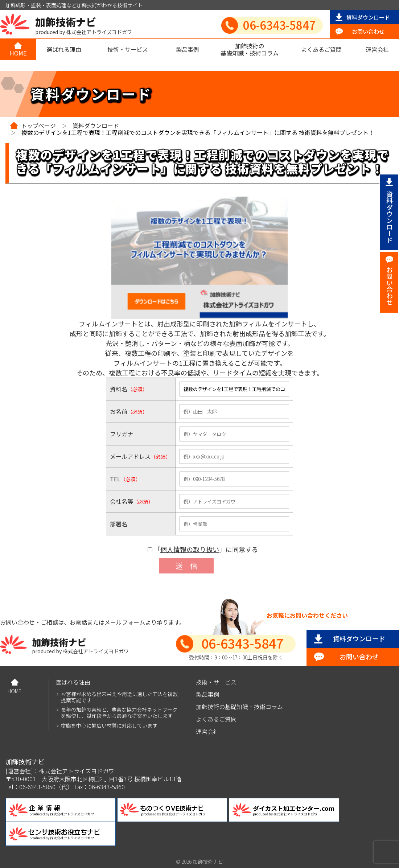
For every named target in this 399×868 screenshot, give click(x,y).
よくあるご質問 (321, 49)
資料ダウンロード (368, 17)
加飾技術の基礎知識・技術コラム (250, 49)
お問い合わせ (368, 31)
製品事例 (188, 49)
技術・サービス (128, 49)
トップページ (38, 126)
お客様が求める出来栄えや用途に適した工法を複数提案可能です (119, 697)
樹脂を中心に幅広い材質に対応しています (109, 726)
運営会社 (377, 49)
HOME (18, 53)
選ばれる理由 (64, 49)
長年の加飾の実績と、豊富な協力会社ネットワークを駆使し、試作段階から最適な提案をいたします (119, 713)
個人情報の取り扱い (190, 549)
